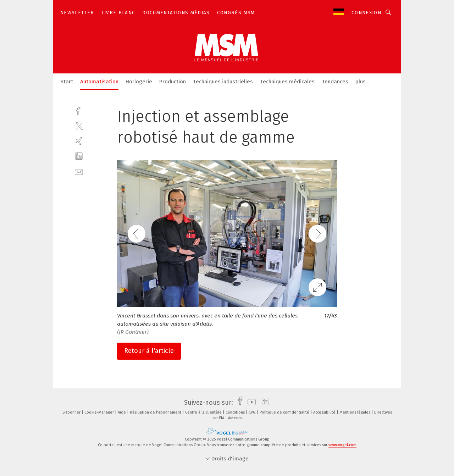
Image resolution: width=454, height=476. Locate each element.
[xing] (79, 141)
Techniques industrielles (223, 82)
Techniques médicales (287, 82)
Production (173, 82)
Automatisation (99, 82)
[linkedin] (79, 156)
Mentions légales (355, 412)
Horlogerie (139, 82)
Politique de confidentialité (285, 412)
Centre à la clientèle (204, 412)
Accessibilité (325, 412)
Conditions (236, 412)
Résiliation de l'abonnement (156, 412)
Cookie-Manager (100, 412)
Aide (122, 412)
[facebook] (79, 110)
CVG (253, 412)
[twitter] (79, 126)
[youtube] (250, 403)
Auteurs (235, 418)
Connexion (366, 13)
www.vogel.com (342, 445)
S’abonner (72, 412)
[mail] (79, 171)
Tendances (335, 82)
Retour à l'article (149, 351)
